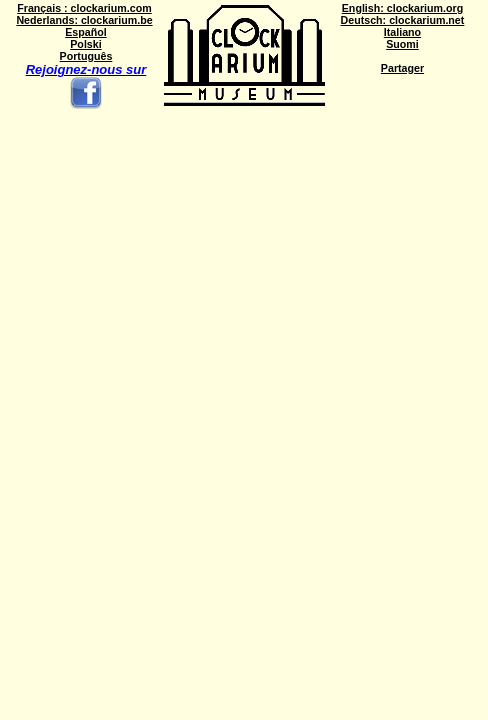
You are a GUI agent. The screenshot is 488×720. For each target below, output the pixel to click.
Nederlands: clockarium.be (84, 20)
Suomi (402, 44)
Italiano (402, 32)
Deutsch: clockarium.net (403, 20)
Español (85, 32)
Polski (85, 44)
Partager (402, 68)
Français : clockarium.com (84, 8)
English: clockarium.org (402, 8)
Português (86, 56)
